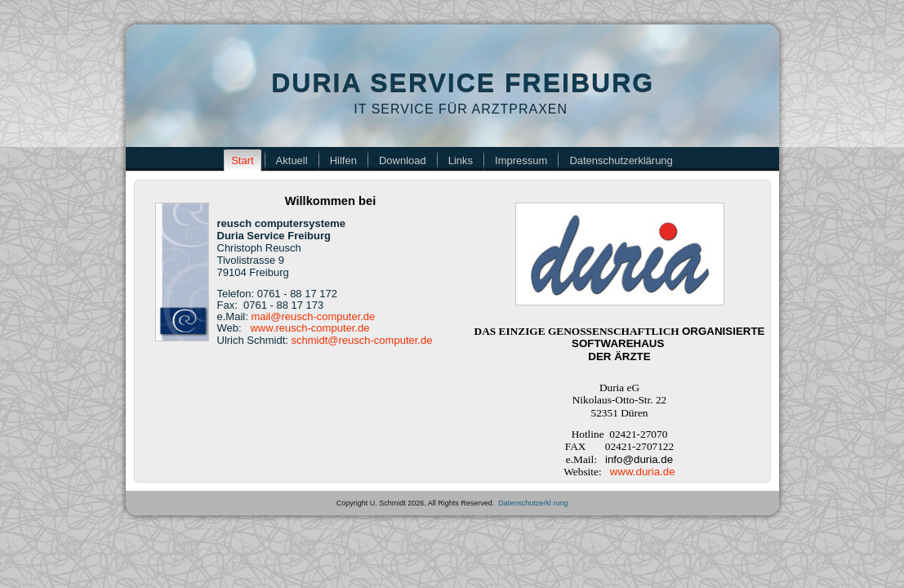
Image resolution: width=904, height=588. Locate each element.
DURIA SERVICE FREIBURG (463, 82)
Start (242, 160)
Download (403, 160)
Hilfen (343, 160)
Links (461, 160)
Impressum (521, 160)
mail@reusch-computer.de (313, 316)
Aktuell (292, 160)
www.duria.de (643, 472)
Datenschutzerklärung (621, 160)
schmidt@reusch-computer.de (362, 340)
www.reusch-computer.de (309, 328)
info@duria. (639, 459)
